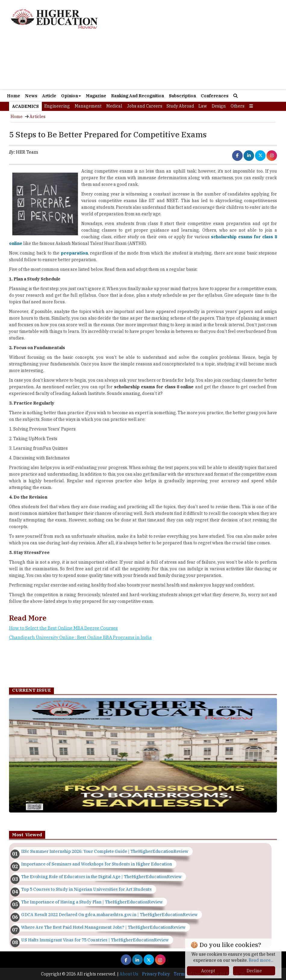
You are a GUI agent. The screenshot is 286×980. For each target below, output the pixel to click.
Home (14, 96)
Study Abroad (180, 106)
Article (49, 96)
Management (88, 106)
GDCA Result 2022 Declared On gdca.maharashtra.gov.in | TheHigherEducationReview (109, 915)
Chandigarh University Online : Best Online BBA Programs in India (80, 637)
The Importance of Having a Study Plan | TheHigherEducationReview (92, 902)
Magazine (96, 96)
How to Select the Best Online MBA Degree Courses (63, 628)
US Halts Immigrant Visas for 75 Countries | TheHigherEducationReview (95, 940)
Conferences (215, 96)
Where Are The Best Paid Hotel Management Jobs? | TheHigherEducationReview (103, 927)
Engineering (57, 106)
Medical (114, 106)
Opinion (71, 96)
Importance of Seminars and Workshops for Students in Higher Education (96, 864)
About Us (129, 974)
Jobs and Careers (145, 106)
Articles (37, 117)
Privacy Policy (156, 974)
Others (238, 106)
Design (219, 106)
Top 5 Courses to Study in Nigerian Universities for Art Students (86, 889)
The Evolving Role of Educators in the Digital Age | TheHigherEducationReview (101, 877)
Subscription (182, 96)
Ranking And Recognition (138, 96)
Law (203, 106)
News (31, 96)
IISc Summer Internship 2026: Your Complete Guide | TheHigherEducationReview (105, 851)
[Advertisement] (143, 63)
